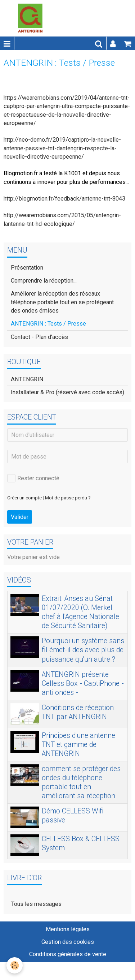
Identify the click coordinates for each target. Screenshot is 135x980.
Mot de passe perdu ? (68, 498)
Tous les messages (36, 904)
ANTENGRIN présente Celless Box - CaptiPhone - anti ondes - (83, 683)
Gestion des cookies (68, 942)
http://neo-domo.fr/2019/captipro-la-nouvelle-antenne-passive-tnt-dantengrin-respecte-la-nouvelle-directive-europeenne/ (62, 148)
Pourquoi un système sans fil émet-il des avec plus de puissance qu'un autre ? (83, 650)
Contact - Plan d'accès (39, 337)
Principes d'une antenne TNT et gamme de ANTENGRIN (78, 744)
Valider (20, 517)
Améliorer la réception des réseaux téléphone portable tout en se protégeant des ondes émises (62, 302)
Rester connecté (33, 478)
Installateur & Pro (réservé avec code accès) (67, 392)
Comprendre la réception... (44, 281)
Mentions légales (68, 929)
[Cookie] (15, 965)
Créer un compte (24, 498)
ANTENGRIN (27, 379)
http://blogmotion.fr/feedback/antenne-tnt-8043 (64, 199)
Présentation (27, 268)
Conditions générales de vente (68, 954)
